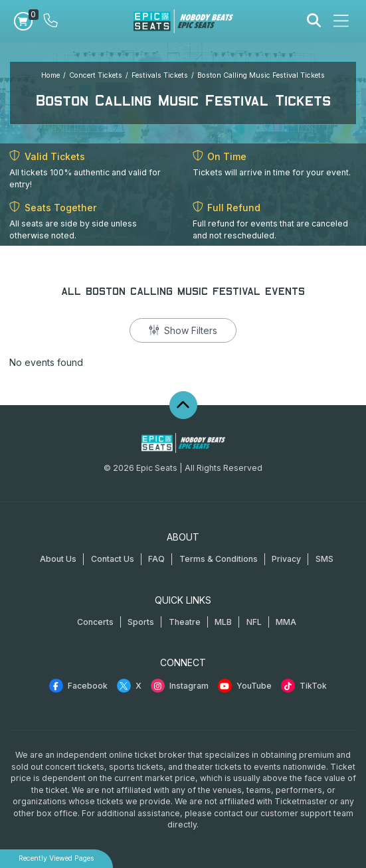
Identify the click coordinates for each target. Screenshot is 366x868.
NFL (254, 622)
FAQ (156, 559)
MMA (286, 622)
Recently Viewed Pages (56, 858)
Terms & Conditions (219, 559)
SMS (324, 559)
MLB (223, 622)
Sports (141, 622)
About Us (58, 559)
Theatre (185, 622)
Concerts (95, 622)
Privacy (286, 559)
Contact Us (113, 559)
